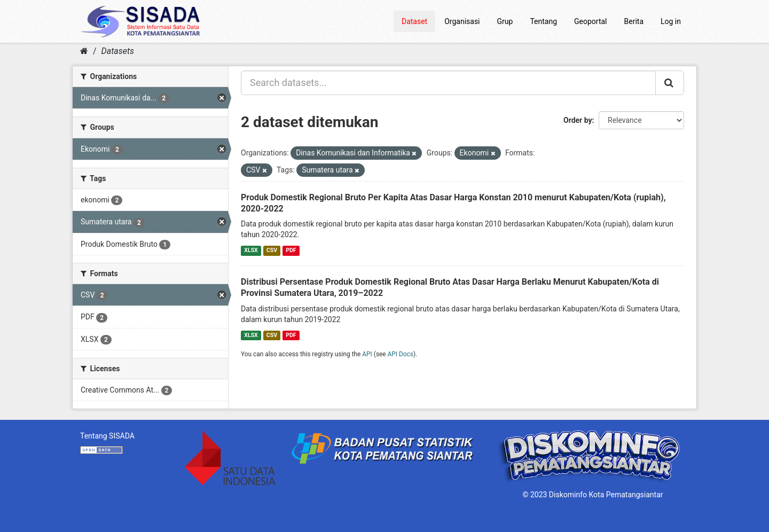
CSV (272, 250)
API (367, 354)
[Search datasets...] (448, 83)
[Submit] (670, 83)
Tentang (543, 21)
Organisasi (462, 21)
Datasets (118, 51)
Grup (505, 21)
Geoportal (590, 21)
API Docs (401, 354)
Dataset (414, 21)
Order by (578, 120)
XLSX (251, 250)
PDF (291, 250)
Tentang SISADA (107, 436)
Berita (634, 21)
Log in (671, 21)
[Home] (84, 51)
